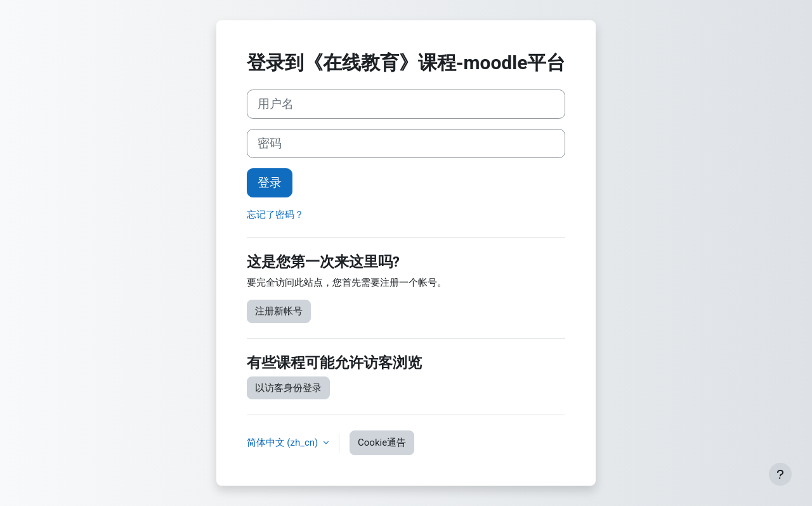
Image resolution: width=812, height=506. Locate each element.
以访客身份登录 (288, 388)
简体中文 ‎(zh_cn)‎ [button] (284, 443)
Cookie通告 (382, 443)
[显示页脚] (780, 474)
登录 (270, 183)
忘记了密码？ (275, 215)
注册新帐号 (279, 311)
